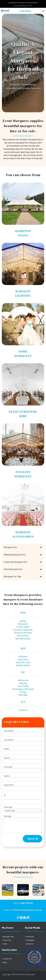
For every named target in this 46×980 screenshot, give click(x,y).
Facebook (30, 937)
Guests (23, 778)
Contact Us (7, 959)
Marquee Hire (10, 547)
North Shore (23, 636)
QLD (23, 648)
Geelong (23, 683)
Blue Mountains (23, 639)
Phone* (23, 760)
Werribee (23, 695)
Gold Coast (23, 659)
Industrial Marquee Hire (23, 5)
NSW (23, 613)
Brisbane (23, 657)
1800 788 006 (25, 11)
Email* (23, 751)
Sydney (23, 621)
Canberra (23, 710)
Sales (5, 944)
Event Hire (7, 940)
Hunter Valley (23, 627)
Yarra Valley (23, 686)
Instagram (30, 940)
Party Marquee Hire (13, 569)
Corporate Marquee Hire (15, 562)
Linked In (30, 944)
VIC (23, 672)
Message (23, 824)
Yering (23, 692)
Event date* (9, 785)
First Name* (23, 733)
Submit (33, 839)
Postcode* (23, 769)
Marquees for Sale (12, 576)
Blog (5, 962)
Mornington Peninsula (23, 689)
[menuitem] (12, 937)
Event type (23, 809)
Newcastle (23, 624)
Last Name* (23, 742)
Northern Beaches (23, 633)
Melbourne (23, 680)
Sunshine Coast (23, 662)
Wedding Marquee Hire (15, 555)
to (5, 795)
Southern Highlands (23, 630)
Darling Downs (23, 665)
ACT (23, 702)
